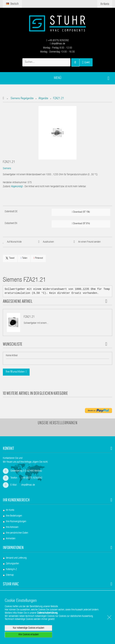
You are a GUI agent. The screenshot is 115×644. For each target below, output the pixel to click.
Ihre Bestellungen (14, 516)
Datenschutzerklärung (47, 613)
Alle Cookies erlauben (29, 635)
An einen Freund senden (89, 242)
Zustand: (7, 187)
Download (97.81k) (81, 224)
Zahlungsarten (12, 564)
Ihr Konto (10, 510)
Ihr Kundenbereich (16, 500)
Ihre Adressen (12, 527)
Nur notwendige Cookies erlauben (29, 628)
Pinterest (38, 258)
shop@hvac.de (57, 44)
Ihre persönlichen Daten (17, 533)
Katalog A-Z (11, 569)
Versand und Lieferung (16, 558)
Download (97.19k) (81, 212)
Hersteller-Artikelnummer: (15, 183)
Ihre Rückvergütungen (16, 522)
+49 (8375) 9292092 (57, 41)
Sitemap (10, 575)
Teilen (24, 258)
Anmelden (11, 539)
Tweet (10, 258)
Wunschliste (13, 344)
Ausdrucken (48, 242)
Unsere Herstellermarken (58, 423)
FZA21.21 (29, 317)
